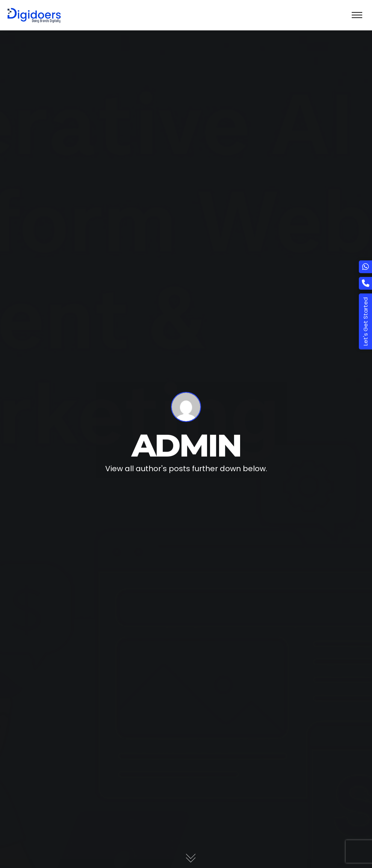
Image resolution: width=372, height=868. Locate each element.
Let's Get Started (365, 321)
